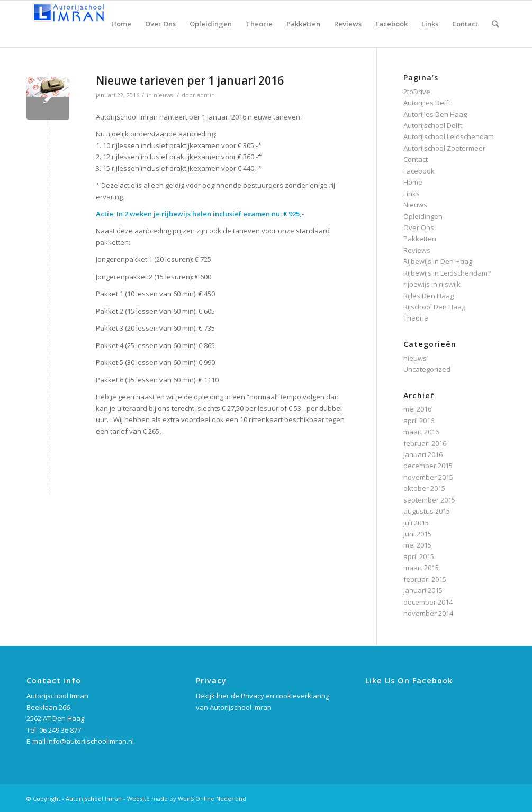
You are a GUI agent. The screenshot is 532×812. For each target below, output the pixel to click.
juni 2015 (417, 534)
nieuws (163, 95)
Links (412, 194)
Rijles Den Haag (429, 296)
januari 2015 (423, 590)
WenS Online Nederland (212, 799)
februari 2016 (425, 443)
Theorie (416, 318)
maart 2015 (421, 568)
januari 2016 (423, 454)
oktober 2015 (424, 488)
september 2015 (429, 500)
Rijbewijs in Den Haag (438, 261)
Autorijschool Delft (433, 125)
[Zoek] (495, 24)
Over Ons (419, 227)
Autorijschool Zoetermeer (444, 148)
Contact (416, 159)
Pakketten (420, 239)
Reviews (417, 250)
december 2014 (428, 602)
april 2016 (419, 421)
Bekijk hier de (218, 696)
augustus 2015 (427, 511)
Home (413, 182)
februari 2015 (425, 579)
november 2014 (428, 613)
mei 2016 (417, 409)
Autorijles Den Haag (435, 114)
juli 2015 (416, 523)
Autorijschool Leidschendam (449, 136)
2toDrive (417, 92)
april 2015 (419, 556)
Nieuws (415, 205)
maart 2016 (421, 432)
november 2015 (428, 477)
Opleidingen (423, 216)
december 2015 (428, 466)
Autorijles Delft (427, 103)
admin (206, 95)
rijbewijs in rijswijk (432, 284)
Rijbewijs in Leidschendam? (447, 273)
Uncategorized (427, 369)
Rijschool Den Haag (434, 307)
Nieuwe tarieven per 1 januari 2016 (190, 80)
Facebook (419, 171)
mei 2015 (417, 545)
